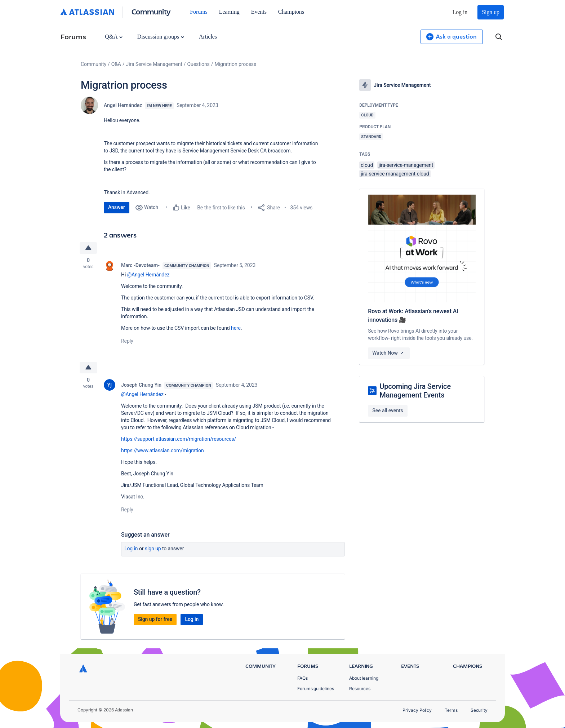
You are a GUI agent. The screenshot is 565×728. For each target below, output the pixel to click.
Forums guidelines (316, 689)
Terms (451, 710)
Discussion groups (161, 37)
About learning (364, 678)
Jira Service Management (154, 64)
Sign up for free (155, 619)
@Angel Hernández (148, 275)
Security (479, 710)
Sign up (491, 12)
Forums (199, 12)
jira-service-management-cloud (395, 174)
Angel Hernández (123, 105)
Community (151, 11)
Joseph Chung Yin (141, 385)
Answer (117, 207)
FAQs (302, 678)
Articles (208, 37)
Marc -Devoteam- (140, 265)
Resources (360, 689)
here (236, 328)
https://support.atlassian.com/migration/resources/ (179, 439)
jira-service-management (406, 165)
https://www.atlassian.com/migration (163, 450)
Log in (460, 12)
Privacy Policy (417, 710)
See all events (388, 410)
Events (259, 12)
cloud (367, 165)
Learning (229, 12)
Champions (291, 12)
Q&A (114, 37)
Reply (127, 341)
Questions (199, 64)
